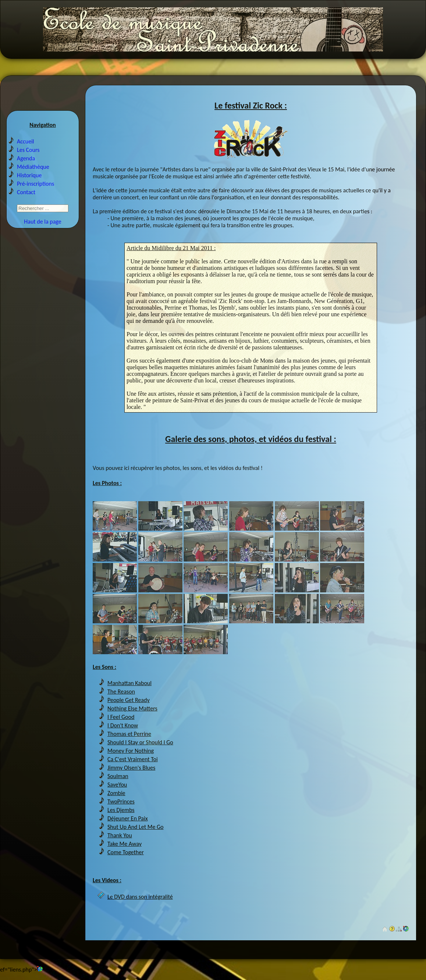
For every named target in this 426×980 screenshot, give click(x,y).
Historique (29, 175)
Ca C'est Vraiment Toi (133, 759)
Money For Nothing (131, 751)
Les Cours (28, 150)
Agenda (26, 158)
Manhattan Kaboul (129, 683)
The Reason (121, 692)
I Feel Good (121, 717)
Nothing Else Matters (132, 708)
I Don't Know (123, 725)
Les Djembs (121, 810)
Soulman (118, 776)
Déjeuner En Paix (128, 818)
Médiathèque (33, 167)
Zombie (116, 793)
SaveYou (117, 785)
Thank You (120, 835)
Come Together (126, 852)
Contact (26, 192)
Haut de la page (42, 222)
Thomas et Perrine (129, 734)
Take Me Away (125, 844)
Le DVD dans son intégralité (140, 897)
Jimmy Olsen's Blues (131, 768)
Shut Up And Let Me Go (135, 827)
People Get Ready (129, 700)
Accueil (26, 141)
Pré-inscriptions (35, 184)
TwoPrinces (121, 801)
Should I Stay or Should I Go (140, 742)
